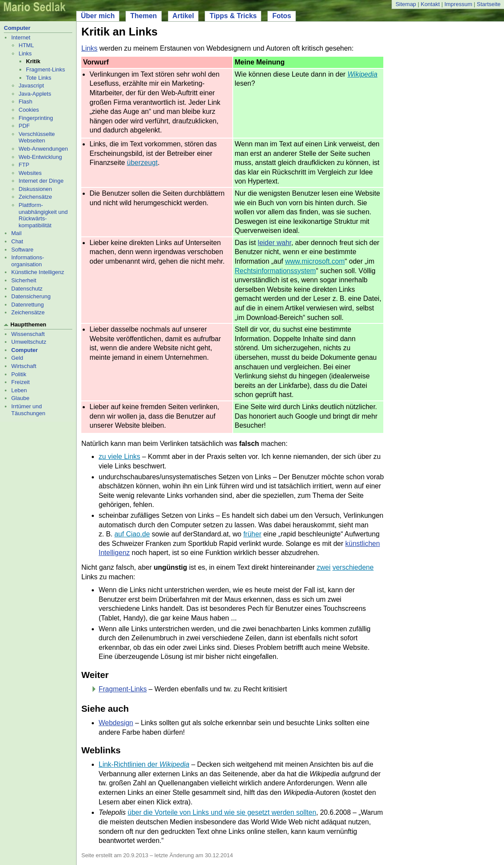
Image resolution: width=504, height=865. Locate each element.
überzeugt (142, 163)
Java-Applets (35, 94)
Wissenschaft (28, 334)
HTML (26, 45)
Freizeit (21, 382)
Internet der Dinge (41, 181)
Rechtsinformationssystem (276, 271)
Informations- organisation (28, 261)
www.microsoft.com (315, 261)
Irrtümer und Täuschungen (28, 410)
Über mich (98, 16)
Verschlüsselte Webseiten (37, 137)
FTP (24, 165)
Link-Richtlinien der (144, 764)
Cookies (29, 110)
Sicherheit (24, 280)
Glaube (20, 398)
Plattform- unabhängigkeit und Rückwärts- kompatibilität (43, 215)
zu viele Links (119, 457)
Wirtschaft (24, 366)
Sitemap (406, 4)
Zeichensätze (35, 197)
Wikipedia (362, 74)
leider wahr (274, 243)
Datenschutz (27, 289)
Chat (17, 241)
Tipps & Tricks (233, 16)
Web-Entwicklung (40, 157)
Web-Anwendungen (43, 149)
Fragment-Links (45, 69)
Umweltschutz (29, 342)
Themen (143, 16)
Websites (30, 173)
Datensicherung (31, 296)
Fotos (282, 16)
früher (252, 534)
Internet (21, 37)
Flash (26, 102)
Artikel (183, 16)
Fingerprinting (36, 118)
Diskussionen (35, 189)
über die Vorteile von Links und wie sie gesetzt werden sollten (222, 812)
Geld (17, 358)
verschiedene (353, 567)
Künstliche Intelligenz (38, 272)
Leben (19, 390)
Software (22, 250)
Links (25, 53)
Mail (16, 233)
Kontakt (430, 4)
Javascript (31, 86)
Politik (19, 374)
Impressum (458, 4)
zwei (324, 567)
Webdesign (116, 723)
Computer (17, 28)
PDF (24, 126)
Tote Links (39, 78)
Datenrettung (27, 305)
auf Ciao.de (132, 534)
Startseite (489, 4)
